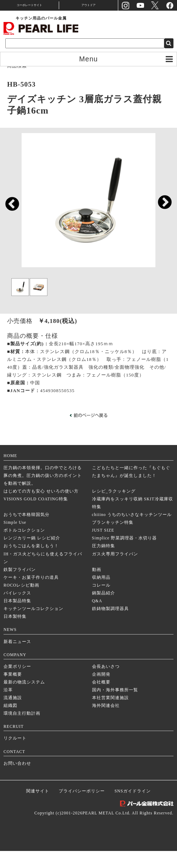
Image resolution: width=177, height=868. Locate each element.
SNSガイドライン (133, 808)
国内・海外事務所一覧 (115, 707)
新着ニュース (17, 658)
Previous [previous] (9, 210)
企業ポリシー (17, 683)
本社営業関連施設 (110, 715)
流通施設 (13, 715)
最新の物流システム (24, 699)
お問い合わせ (17, 780)
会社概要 (101, 699)
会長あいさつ (106, 683)
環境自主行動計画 (22, 730)
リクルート (15, 755)
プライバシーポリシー (82, 808)
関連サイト (38, 808)
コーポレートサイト (29, 5)
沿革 (8, 707)
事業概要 (13, 691)
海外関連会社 (106, 723)
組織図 (10, 723)
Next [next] (161, 207)
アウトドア (88, 5)
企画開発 (101, 691)
